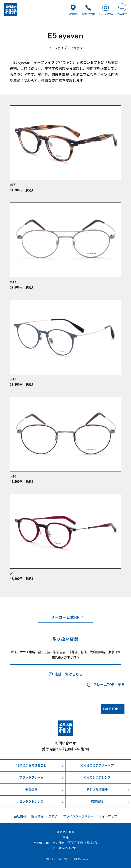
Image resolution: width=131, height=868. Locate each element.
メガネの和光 (11, 10)
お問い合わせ (65, 743)
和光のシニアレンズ (97, 777)
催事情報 (31, 790)
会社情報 (20, 816)
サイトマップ (108, 816)
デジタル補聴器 (97, 790)
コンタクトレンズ (31, 802)
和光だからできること (31, 765)
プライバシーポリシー (78, 816)
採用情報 (37, 816)
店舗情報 (97, 802)
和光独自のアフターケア (97, 765)
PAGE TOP (111, 709)
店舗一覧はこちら (69, 674)
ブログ (53, 816)
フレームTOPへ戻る (109, 685)
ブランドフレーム (31, 777)
